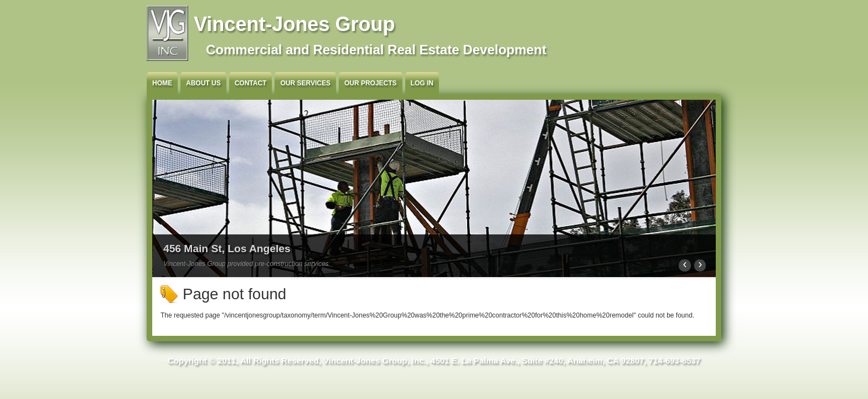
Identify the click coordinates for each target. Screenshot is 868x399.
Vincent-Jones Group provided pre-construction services (246, 264)
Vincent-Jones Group (294, 24)
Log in (422, 83)
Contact (251, 83)
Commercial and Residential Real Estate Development (376, 50)
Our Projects (371, 83)
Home (162, 83)
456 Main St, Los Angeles (227, 249)
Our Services (305, 83)
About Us (203, 83)
